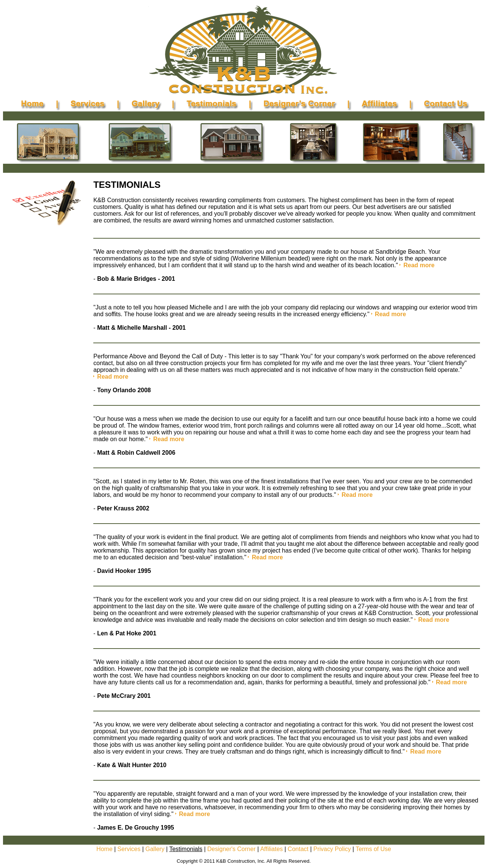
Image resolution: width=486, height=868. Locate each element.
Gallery (155, 849)
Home (104, 849)
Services (129, 849)
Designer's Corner (231, 849)
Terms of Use (373, 849)
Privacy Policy (332, 849)
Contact (298, 849)
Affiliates (272, 849)
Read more (419, 265)
